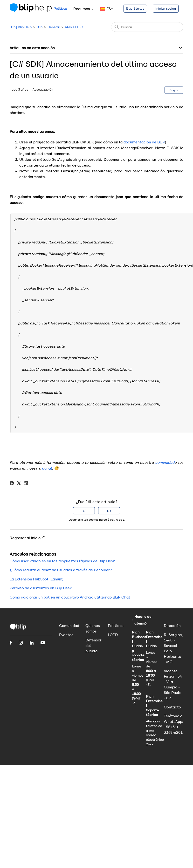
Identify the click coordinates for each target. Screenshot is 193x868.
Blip (40, 27)
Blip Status (135, 8)
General (54, 27)
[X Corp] (19, 483)
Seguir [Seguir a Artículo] (174, 90)
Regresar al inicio (28, 537)
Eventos (66, 635)
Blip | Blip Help (21, 27)
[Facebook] (12, 483)
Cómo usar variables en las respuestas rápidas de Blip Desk (62, 561)
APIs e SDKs (74, 27)
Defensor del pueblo (93, 646)
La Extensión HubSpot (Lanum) (37, 579)
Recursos (84, 9)
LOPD (113, 635)
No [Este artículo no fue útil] (109, 511)
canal (47, 468)
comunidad (165, 462)
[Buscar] (147, 27)
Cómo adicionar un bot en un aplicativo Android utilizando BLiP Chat (70, 597)
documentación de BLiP (144, 142)
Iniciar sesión (166, 8)
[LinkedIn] (26, 483)
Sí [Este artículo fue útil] (84, 511)
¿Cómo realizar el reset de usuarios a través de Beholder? (61, 570)
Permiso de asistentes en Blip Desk (41, 588)
